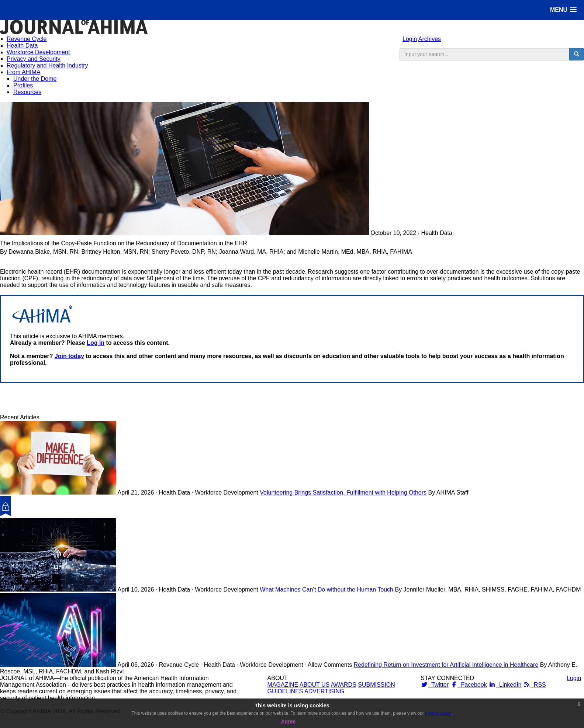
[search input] (485, 54)
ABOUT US (315, 685)
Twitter (435, 685)
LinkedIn (505, 685)
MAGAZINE (283, 685)
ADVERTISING (324, 691)
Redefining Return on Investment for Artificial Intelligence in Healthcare (446, 665)
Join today (69, 356)
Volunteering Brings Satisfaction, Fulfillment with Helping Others (343, 493)
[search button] (577, 54)
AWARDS (344, 685)
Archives (430, 39)
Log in (96, 343)
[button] (563, 10)
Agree (288, 721)
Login (410, 39)
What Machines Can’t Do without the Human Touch (326, 590)
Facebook (469, 685)
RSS (535, 685)
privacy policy (438, 713)
